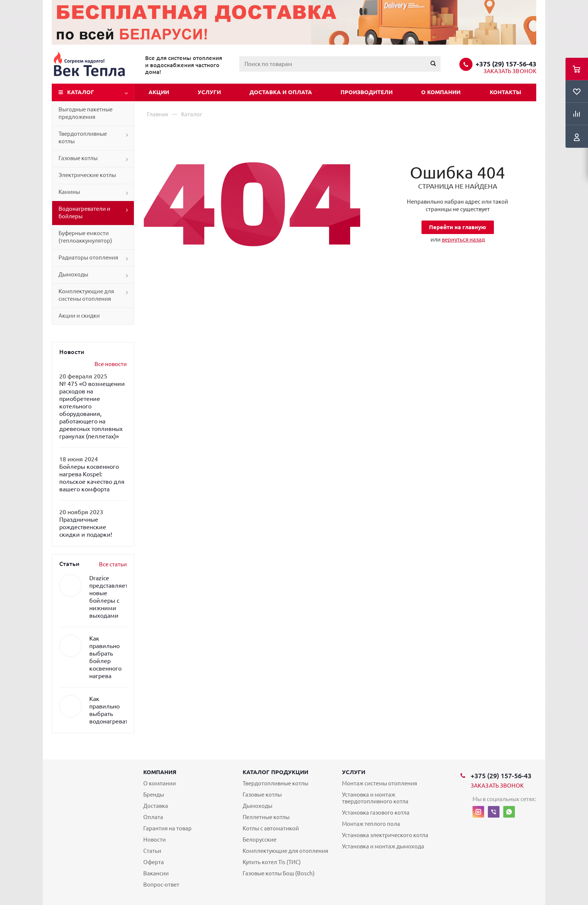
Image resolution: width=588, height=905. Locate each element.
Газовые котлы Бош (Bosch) (279, 873)
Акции (159, 92)
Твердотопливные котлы (83, 137)
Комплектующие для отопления (285, 851)
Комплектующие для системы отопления (86, 295)
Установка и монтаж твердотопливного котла (375, 798)
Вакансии (156, 873)
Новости (154, 840)
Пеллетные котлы (266, 817)
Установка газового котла (376, 813)
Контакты (505, 92)
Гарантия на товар (167, 828)
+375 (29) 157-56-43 (506, 64)
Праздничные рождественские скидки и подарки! (86, 527)
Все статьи (113, 564)
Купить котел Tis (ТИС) (272, 862)
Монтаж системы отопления (379, 783)
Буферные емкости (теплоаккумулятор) (85, 237)
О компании (441, 92)
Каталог (81, 92)
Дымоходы (73, 274)
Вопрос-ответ (161, 885)
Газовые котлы (78, 158)
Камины (69, 192)
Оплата (153, 817)
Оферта (154, 862)
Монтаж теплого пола (371, 824)
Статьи (152, 851)
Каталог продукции (275, 772)
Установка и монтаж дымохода (383, 846)
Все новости (111, 364)
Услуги (209, 92)
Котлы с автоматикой (271, 828)
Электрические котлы (87, 175)
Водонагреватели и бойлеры (84, 212)
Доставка (156, 806)
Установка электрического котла (385, 835)
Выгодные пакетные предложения (85, 113)
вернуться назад (463, 239)
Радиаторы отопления (88, 257)
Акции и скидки (79, 316)
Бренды (154, 795)
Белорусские (259, 840)
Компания (160, 772)
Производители (367, 92)
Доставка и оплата (281, 92)
